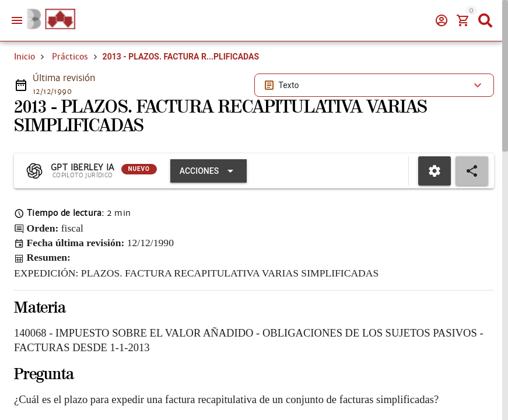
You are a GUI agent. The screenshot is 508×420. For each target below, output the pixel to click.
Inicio (24, 57)
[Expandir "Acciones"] (209, 171)
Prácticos (70, 57)
